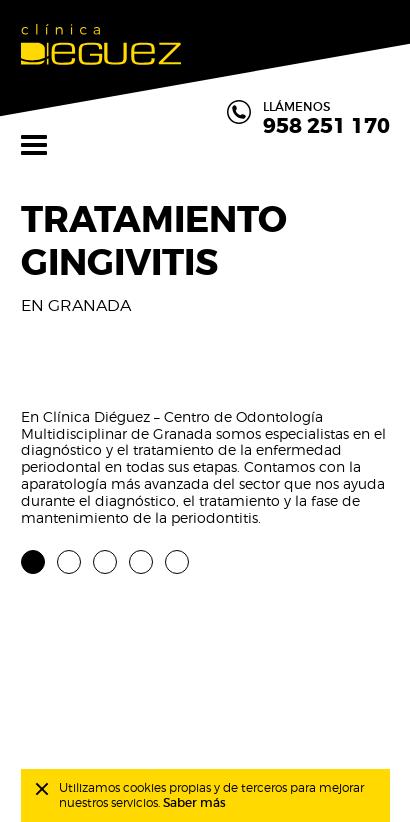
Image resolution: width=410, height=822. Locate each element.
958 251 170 (326, 127)
